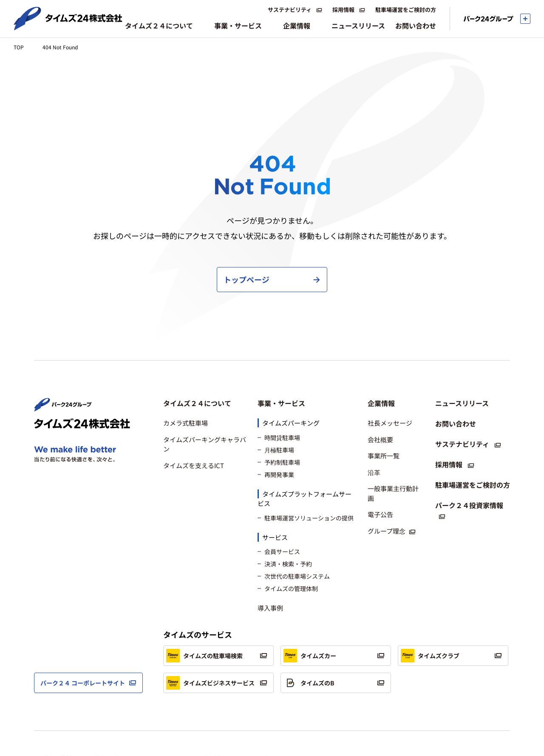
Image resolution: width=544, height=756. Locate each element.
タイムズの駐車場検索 (204, 623)
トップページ (246, 247)
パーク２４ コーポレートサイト (83, 650)
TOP (19, 47)
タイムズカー (310, 623)
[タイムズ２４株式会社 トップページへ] (68, 27)
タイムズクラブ (430, 623)
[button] (205, 371)
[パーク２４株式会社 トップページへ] (63, 375)
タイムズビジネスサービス (210, 651)
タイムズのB (309, 651)
